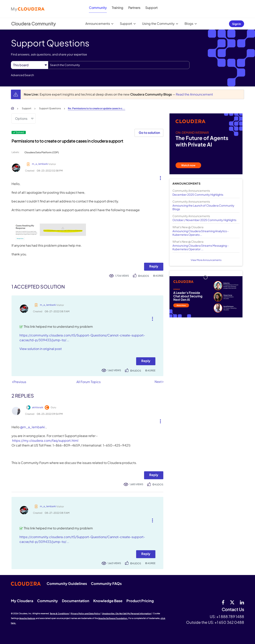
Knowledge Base (108, 601)
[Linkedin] (242, 602)
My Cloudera (22, 601)
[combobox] (119, 65)
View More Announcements (206, 260)
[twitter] (232, 602)
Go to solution (149, 133)
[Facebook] (223, 602)
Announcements (98, 23)
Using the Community (158, 23)
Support (151, 8)
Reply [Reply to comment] (146, 361)
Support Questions (50, 108)
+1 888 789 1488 (230, 616)
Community (98, 8)
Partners (134, 8)
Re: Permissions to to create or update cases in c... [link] (97, 108)
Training (117, 8)
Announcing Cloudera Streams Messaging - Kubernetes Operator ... (201, 247)
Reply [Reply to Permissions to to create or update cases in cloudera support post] (154, 266)
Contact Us (233, 610)
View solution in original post (41, 349)
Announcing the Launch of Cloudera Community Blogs (203, 207)
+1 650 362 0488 (229, 622)
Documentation (76, 601)
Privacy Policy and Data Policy (85, 613)
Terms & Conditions (59, 613)
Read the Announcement (194, 94)
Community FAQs (106, 583)
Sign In (237, 24)
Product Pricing (140, 601)
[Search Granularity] (29, 65)
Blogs (189, 23)
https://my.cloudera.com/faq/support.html (45, 440)
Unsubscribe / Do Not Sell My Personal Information (127, 613)
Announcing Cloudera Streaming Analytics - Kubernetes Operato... (201, 233)
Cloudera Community (33, 24)
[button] (159, 177)
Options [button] (21, 118)
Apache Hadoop (27, 618)
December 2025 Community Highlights (198, 195)
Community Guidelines (67, 583)
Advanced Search (22, 75)
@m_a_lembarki (33, 427)
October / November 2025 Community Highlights (204, 220)
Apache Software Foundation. (113, 618)
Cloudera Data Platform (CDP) (42, 152)
